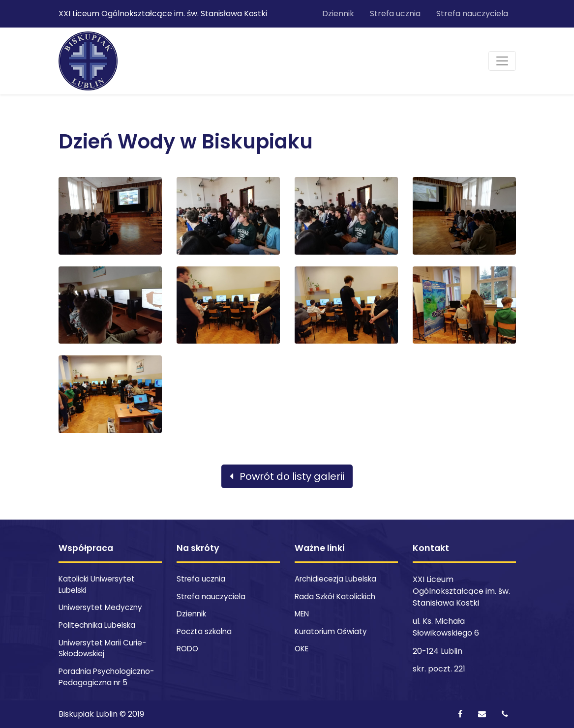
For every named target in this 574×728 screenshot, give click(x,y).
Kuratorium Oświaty (331, 631)
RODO (187, 649)
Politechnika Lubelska (97, 625)
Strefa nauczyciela (472, 14)
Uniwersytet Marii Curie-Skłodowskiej (102, 648)
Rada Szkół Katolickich (335, 597)
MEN (302, 614)
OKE (302, 649)
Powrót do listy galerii (287, 476)
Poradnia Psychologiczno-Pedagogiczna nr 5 (106, 677)
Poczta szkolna (204, 631)
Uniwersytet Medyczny (100, 607)
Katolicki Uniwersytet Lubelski (97, 584)
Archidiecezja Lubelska (335, 579)
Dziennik (338, 14)
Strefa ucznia (395, 14)
